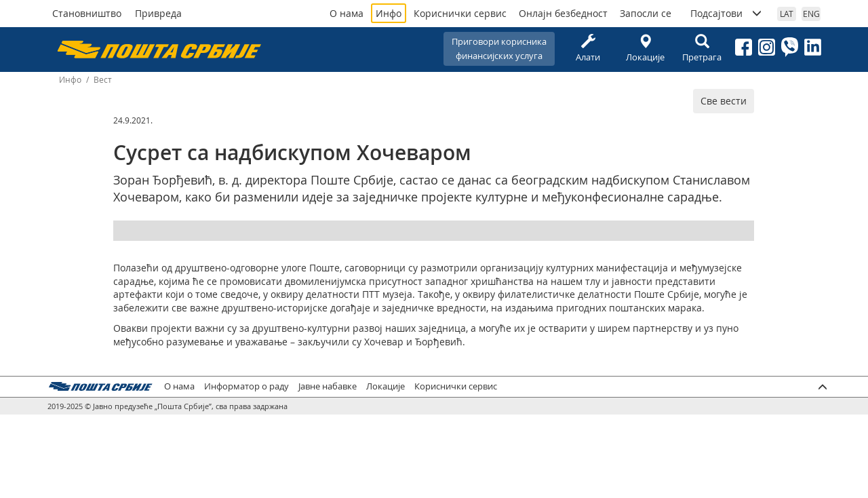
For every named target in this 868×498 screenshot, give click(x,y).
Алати (588, 49)
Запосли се (646, 13)
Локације (645, 49)
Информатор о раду (246, 386)
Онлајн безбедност (563, 13)
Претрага (702, 49)
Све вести (724, 101)
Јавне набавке (328, 386)
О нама (347, 13)
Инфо (389, 13)
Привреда (158, 13)
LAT (787, 14)
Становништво (87, 13)
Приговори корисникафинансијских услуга (499, 49)
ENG (811, 14)
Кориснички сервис (460, 13)
